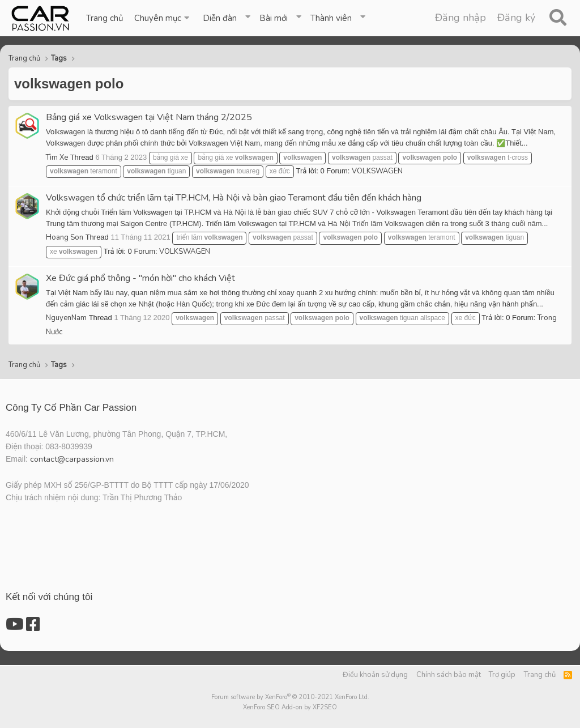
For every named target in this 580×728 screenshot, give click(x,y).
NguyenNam (66, 318)
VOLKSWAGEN (377, 171)
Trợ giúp (502, 675)
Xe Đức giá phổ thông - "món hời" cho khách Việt (140, 278)
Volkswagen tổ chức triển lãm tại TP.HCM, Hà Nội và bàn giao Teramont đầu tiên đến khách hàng (234, 198)
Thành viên (331, 18)
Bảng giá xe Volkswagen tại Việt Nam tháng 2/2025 (149, 117)
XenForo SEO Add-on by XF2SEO (290, 707)
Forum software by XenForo (290, 697)
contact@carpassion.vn (72, 459)
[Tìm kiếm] (558, 18)
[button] (163, 18)
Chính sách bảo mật (449, 675)
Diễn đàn (220, 18)
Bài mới (274, 18)
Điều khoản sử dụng (375, 675)
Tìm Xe (57, 157)
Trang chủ (105, 18)
